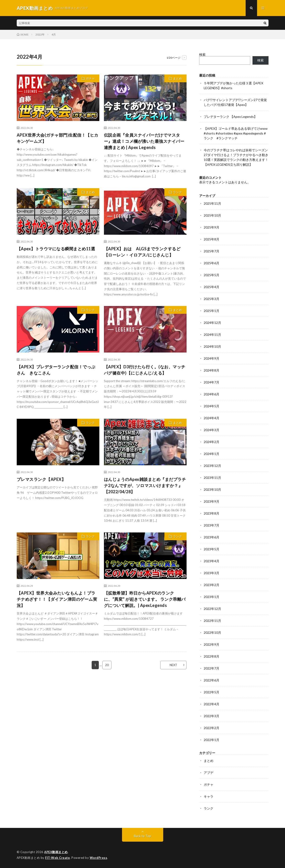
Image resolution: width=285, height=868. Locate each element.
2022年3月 (212, 716)
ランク (178, 192)
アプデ (209, 773)
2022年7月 (212, 668)
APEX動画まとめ (56, 852)
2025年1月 (212, 311)
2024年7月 (212, 382)
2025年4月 (212, 287)
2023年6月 (212, 537)
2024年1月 (212, 454)
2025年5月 (212, 275)
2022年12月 (212, 609)
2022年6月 (212, 680)
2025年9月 (212, 227)
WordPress (99, 858)
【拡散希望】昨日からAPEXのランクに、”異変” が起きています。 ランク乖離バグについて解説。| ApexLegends (145, 599)
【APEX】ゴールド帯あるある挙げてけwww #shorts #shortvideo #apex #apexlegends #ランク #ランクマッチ (236, 133)
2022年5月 (212, 692)
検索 (202, 54)
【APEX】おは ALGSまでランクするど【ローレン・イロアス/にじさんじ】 (142, 252)
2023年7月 (212, 525)
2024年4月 (212, 418)
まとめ (178, 78)
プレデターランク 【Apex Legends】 (230, 117)
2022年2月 (212, 728)
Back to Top (142, 836)
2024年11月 (212, 335)
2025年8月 (212, 239)
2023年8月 (212, 513)
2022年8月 (212, 656)
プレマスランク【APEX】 (41, 479)
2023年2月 (212, 585)
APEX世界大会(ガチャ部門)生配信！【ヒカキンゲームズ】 (58, 138)
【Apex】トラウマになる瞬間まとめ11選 (56, 249)
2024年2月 (212, 442)
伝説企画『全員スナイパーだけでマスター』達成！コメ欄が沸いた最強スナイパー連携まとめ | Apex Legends (144, 141)
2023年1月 (212, 597)
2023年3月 (212, 573)
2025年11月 (212, 203)
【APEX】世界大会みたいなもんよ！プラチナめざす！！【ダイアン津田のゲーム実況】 (57, 599)
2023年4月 (212, 561)
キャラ (209, 796)
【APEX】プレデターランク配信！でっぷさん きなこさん (56, 370)
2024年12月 (212, 323)
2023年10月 (212, 489)
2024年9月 (212, 358)
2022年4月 (212, 704)
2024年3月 (212, 430)
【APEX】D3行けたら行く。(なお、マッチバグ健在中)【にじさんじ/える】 (145, 370)
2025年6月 (212, 263)
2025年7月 (212, 251)
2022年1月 (212, 740)
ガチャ (90, 78)
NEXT (173, 665)
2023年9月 (212, 501)
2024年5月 (212, 406)
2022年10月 (212, 632)
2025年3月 (212, 299)
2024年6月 (212, 394)
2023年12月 (212, 466)
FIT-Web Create (57, 858)
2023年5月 (212, 549)
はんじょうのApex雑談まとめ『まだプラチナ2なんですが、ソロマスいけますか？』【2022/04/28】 (145, 485)
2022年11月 (212, 621)
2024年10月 (212, 346)
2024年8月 (212, 370)
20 (107, 665)
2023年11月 (212, 478)
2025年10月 (212, 215)
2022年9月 (212, 644)
